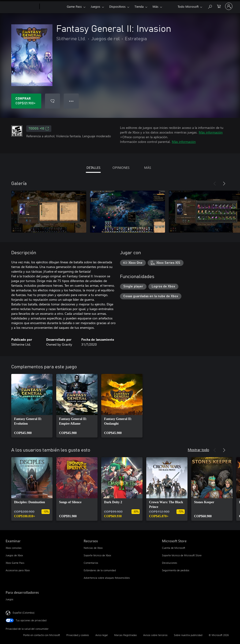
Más (156, 6)
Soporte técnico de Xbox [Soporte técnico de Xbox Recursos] (97, 555)
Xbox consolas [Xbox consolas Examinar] (14, 548)
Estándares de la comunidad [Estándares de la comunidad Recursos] (100, 570)
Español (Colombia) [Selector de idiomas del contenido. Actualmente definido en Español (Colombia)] (24, 613)
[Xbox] (53, 7)
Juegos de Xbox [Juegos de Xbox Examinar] (14, 555)
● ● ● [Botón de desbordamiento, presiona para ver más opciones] (71, 101)
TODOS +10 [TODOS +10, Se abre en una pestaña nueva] (39, 129)
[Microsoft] (22, 7)
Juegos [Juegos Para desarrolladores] (9, 599)
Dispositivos (117, 6)
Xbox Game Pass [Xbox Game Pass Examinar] (15, 563)
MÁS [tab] (148, 168)
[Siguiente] (224, 184)
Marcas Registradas (126, 635)
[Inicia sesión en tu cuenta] (229, 6)
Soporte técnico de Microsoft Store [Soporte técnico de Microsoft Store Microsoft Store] (182, 555)
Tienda (139, 6)
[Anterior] (215, 184)
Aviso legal (102, 635)
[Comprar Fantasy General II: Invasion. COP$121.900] (26, 101)
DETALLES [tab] (93, 168)
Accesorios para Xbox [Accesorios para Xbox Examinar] (18, 570)
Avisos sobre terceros (155, 635)
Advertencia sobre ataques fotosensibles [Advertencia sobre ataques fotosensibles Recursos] (107, 578)
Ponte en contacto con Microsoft (42, 635)
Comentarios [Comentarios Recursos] (91, 563)
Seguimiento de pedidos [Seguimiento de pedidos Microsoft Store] (176, 570)
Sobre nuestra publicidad (188, 635)
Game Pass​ (74, 6)
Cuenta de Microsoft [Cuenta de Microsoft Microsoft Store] (174, 548)
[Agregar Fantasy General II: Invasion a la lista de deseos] (52, 101)
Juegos (96, 6)
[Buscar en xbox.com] (210, 6)
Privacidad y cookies (78, 635)
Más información (211, 132)
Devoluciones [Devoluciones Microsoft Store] (170, 563)
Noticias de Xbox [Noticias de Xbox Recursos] (93, 548)
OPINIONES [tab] (121, 168)
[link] (32, 406)
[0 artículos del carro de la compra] (219, 6)
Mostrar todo (198, 450)
